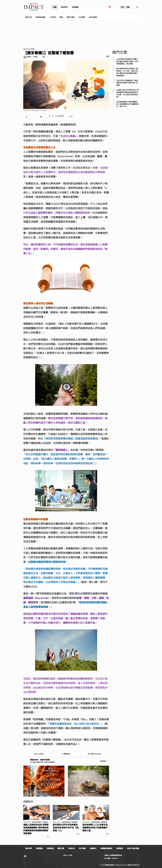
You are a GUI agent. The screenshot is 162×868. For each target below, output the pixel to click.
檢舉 (108, 56)
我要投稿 (50, 848)
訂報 (122, 7)
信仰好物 (64, 7)
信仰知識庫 (93, 17)
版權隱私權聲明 (106, 848)
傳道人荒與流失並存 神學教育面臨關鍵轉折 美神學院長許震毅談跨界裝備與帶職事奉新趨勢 (36, 829)
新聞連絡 (39, 848)
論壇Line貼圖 (68, 855)
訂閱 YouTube (95, 754)
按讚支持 (66, 754)
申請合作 (72, 848)
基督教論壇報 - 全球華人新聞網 (34, 7)
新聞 (55, 7)
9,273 (59, 116)
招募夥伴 (93, 848)
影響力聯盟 (71, 17)
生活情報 (82, 17)
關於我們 (29, 848)
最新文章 (28, 17)
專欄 (61, 17)
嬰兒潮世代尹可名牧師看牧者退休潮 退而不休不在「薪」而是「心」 (66, 828)
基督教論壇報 (40, 17)
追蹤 (44, 57)
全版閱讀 (75, 7)
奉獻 (128, 7)
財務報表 (120, 848)
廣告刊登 (61, 848)
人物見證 (52, 17)
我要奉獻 (104, 761)
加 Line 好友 (37, 754)
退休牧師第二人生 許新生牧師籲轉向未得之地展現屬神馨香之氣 (95, 828)
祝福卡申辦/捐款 (133, 848)
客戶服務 (82, 848)
